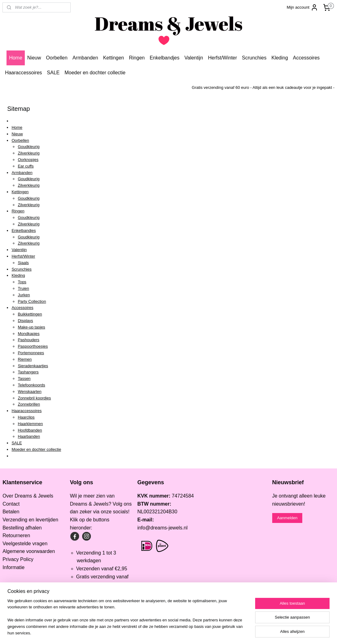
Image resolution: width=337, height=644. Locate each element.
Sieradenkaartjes (33, 366)
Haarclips (26, 417)
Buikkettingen (30, 314)
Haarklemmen (30, 424)
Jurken (24, 295)
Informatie (13, 567)
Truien (23, 288)
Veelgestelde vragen (25, 544)
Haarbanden (29, 436)
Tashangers (28, 372)
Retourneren (16, 535)
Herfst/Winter (222, 58)
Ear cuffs (26, 166)
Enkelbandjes (165, 58)
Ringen (137, 58)
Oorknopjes (28, 160)
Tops (22, 282)
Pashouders (28, 340)
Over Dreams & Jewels (28, 496)
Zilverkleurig (29, 153)
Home (16, 58)
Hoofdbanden (30, 430)
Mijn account (302, 7)
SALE (53, 73)
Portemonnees (31, 353)
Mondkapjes (29, 334)
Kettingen (113, 58)
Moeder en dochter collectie (95, 73)
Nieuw (34, 58)
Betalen (11, 512)
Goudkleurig (29, 147)
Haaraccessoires (23, 73)
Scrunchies (254, 58)
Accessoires (306, 58)
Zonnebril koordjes (34, 398)
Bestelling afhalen (22, 528)
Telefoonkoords (31, 385)
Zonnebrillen (29, 404)
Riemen (25, 359)
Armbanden (85, 58)
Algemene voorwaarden (29, 551)
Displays (25, 321)
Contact (11, 504)
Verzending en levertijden (30, 520)
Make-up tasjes (31, 327)
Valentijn (194, 58)
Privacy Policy (18, 559)
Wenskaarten (29, 392)
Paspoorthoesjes (33, 346)
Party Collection (32, 301)
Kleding (279, 58)
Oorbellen (57, 58)
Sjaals (23, 263)
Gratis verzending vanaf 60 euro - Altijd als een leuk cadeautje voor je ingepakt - (263, 87)
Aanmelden (287, 518)
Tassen (24, 379)
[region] (128, 621)
